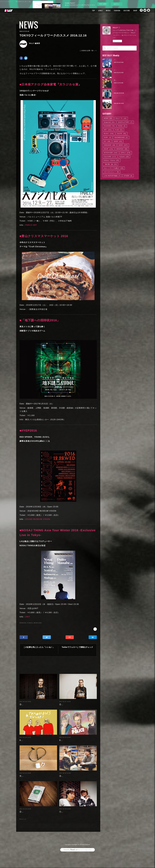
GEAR (108, 149)
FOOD (122, 126)
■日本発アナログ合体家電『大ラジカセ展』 (51, 84)
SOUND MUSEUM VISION (38, 519)
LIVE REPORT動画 (112, 176)
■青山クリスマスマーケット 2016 (44, 236)
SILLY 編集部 (35, 43)
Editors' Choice (111, 160)
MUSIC (104, 10)
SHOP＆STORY (125, 122)
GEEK (123, 145)
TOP (89, 10)
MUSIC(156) (38, 623)
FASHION (113, 10)
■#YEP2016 (28, 431)
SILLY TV (121, 118)
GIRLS (96, 10)
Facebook (140, 10)
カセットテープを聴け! (114, 168)
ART (108, 130)
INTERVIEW (111, 153)
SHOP (131, 10)
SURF (107, 138)
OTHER (128, 176)
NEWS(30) (23, 623)
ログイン (117, 4)
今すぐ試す (103, 4)
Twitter (144, 10)
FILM (119, 130)
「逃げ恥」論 (110, 164)
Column (124, 157)
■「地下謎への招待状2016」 (40, 320)
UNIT (28, 617)
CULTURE (122, 10)
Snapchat (149, 10)
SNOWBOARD (121, 138)
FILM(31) (30, 623)
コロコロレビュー (111, 172)
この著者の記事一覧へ (88, 51)
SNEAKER (110, 145)
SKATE (122, 134)
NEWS (29, 25)
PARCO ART (31, 225)
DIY (107, 141)
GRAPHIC (122, 149)
